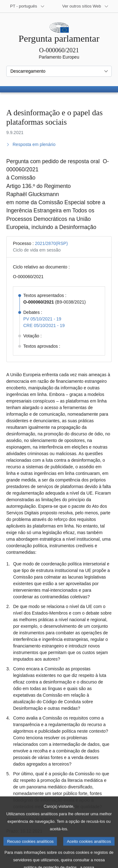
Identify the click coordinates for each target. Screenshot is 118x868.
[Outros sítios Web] (85, 6)
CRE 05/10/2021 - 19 (44, 325)
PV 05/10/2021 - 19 (42, 319)
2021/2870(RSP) (51, 243)
